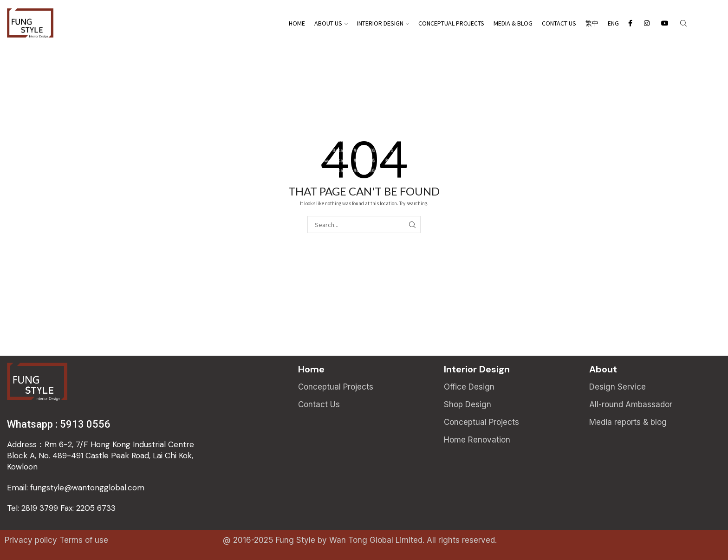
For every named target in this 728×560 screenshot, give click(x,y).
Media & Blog (513, 23)
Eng (613, 23)
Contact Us (559, 23)
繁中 (592, 23)
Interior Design (383, 23)
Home (297, 23)
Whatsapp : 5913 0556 (59, 424)
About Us (331, 23)
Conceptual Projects (451, 23)
